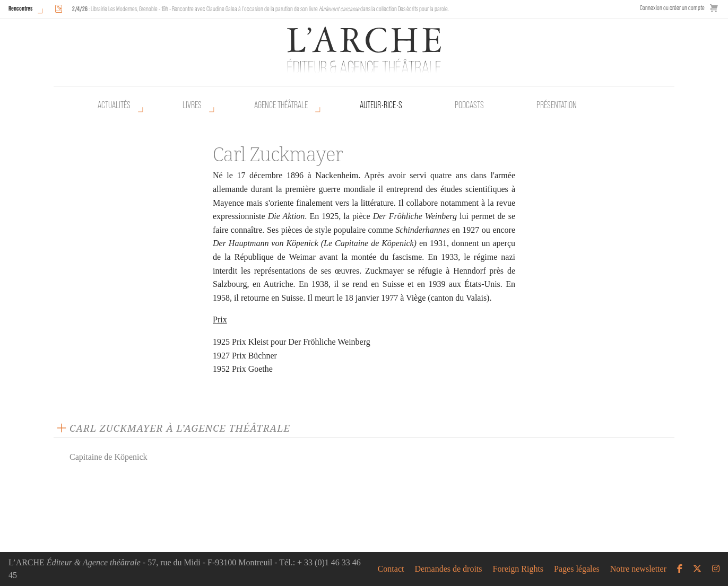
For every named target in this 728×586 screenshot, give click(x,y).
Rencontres (20, 8)
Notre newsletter (638, 569)
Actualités (114, 105)
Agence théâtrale (281, 105)
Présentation (557, 105)
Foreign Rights (518, 569)
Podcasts (469, 105)
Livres (192, 105)
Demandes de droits (448, 569)
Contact (391, 569)
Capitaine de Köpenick (109, 457)
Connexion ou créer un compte (672, 8)
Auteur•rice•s (381, 105)
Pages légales (577, 569)
